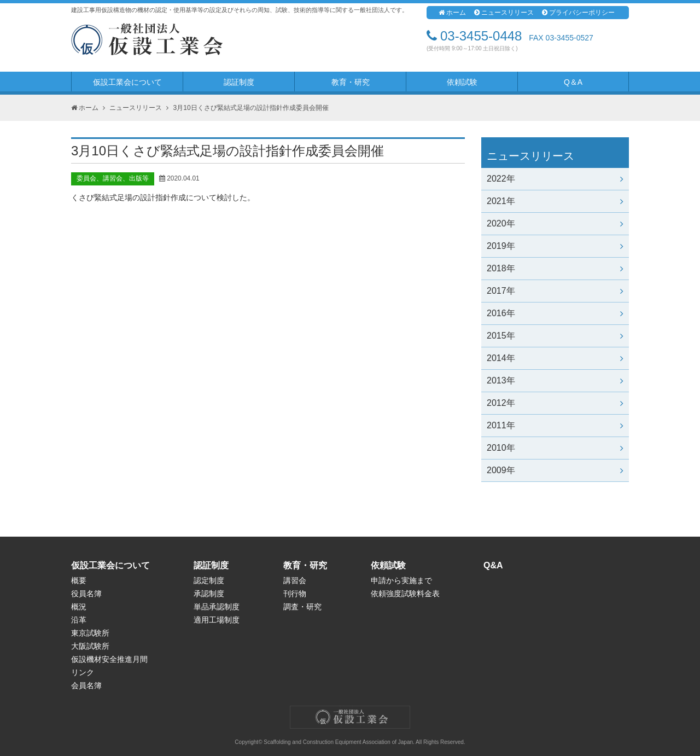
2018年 (555, 268)
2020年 (555, 223)
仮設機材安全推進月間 (109, 659)
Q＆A (573, 82)
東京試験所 (90, 633)
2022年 (555, 179)
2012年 (555, 403)
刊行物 (295, 594)
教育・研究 (351, 82)
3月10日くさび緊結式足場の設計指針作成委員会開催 (251, 108)
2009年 (555, 470)
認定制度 (209, 580)
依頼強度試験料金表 (405, 594)
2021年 (555, 201)
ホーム (452, 13)
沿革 (79, 620)
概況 (79, 607)
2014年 (555, 358)
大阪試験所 (90, 646)
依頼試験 (462, 82)
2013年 (555, 380)
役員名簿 (86, 594)
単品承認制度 (217, 607)
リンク (83, 672)
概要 (79, 580)
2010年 (555, 448)
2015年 (555, 336)
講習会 (295, 580)
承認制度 (209, 594)
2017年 (555, 291)
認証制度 (239, 82)
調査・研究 (302, 607)
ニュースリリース (504, 13)
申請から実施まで (401, 580)
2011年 (555, 425)
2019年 (555, 246)
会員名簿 (86, 685)
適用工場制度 (217, 620)
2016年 (555, 313)
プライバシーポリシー (578, 13)
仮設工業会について (127, 82)
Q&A (493, 565)
